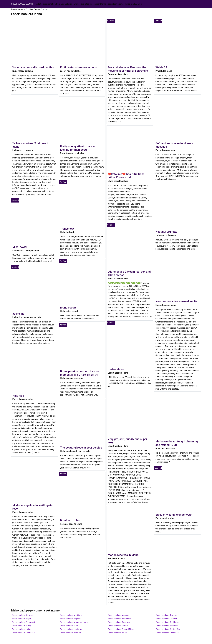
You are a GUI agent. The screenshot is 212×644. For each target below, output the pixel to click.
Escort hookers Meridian (71, 615)
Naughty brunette (166, 232)
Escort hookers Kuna (69, 626)
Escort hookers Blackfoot (119, 622)
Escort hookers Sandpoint (23, 622)
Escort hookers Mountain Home (74, 622)
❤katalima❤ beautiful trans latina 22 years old (126, 176)
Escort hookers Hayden (70, 619)
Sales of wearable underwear (174, 515)
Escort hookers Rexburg (166, 615)
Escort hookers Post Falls (23, 633)
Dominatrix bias (70, 520)
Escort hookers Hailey (21, 629)
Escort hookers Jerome (22, 615)
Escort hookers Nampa (118, 626)
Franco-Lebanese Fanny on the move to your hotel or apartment (128, 69)
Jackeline (18, 314)
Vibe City (137, 4)
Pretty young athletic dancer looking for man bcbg (78, 148)
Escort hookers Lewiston (71, 629)
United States (34, 9)
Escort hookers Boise (117, 633)
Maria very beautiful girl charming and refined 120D (177, 443)
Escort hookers (18, 9)
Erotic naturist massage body (78, 67)
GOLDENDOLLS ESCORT (22, 4)
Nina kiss (18, 396)
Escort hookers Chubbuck (167, 622)
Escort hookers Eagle (21, 619)
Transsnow (67, 229)
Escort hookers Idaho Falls (120, 619)
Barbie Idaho (116, 369)
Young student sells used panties (33, 67)
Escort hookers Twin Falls (167, 633)
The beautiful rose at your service (81, 448)
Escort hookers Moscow (119, 615)
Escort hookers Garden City (168, 629)
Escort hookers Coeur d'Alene (121, 629)
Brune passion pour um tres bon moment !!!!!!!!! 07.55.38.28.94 (80, 373)
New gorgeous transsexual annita (176, 301)
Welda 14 (161, 67)
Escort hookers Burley (21, 626)
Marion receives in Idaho (123, 555)
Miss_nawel (20, 247)
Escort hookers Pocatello (167, 626)
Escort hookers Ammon (70, 633)
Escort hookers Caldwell (166, 619)
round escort (68, 308)
